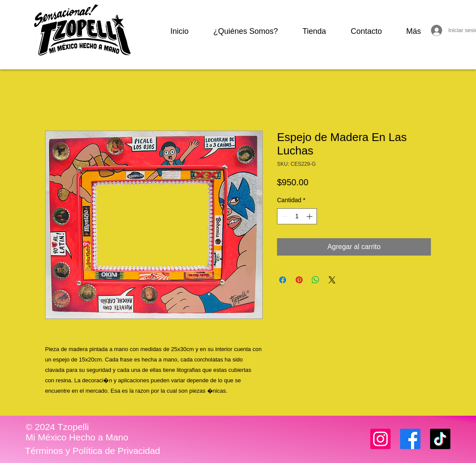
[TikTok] (440, 439)
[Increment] (310, 216)
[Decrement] (284, 216)
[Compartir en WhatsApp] (316, 280)
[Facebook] (410, 439)
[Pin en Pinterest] (299, 280)
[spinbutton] (297, 216)
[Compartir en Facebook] (283, 280)
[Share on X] (332, 280)
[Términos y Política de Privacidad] (93, 451)
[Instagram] (380, 439)
